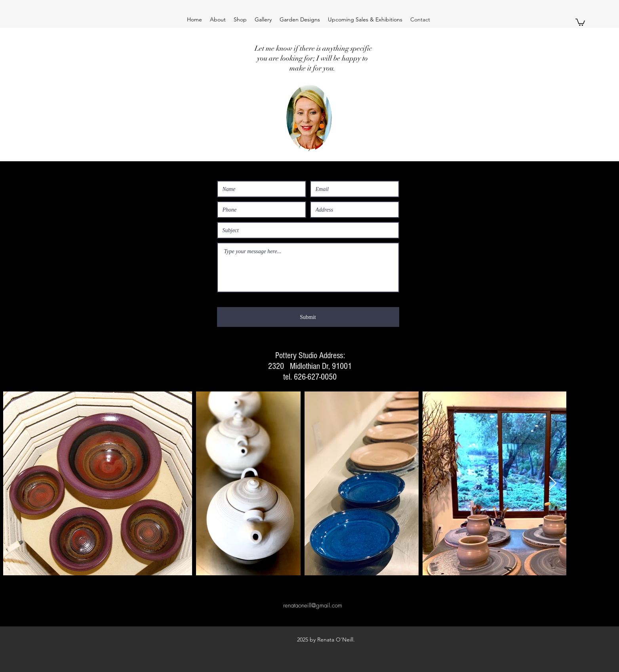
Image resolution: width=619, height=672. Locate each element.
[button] (580, 22)
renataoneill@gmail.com (313, 605)
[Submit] (308, 317)
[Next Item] (553, 484)
